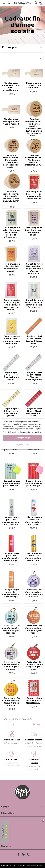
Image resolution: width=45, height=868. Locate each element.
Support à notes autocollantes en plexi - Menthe (11, 483)
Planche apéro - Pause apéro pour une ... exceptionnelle (11, 86)
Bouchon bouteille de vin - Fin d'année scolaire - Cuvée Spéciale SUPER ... (11, 197)
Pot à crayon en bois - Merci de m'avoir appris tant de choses (34, 195)
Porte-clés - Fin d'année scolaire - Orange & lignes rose (34, 629)
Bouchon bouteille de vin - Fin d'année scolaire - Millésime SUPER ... (34, 161)
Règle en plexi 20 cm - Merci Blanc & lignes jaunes (12, 412)
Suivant (37, 724)
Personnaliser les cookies (30, 432)
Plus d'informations (11, 432)
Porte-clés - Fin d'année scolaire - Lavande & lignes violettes (34, 593)
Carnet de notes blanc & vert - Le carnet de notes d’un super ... (34, 304)
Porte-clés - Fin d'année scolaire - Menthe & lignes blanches (11, 629)
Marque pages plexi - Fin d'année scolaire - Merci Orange (11, 593)
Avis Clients (3, 832)
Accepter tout (22, 438)
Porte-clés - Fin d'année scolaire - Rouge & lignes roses (34, 665)
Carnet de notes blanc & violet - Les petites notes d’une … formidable (34, 269)
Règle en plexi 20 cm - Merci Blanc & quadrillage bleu (33, 376)
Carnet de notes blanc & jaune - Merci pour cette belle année (11, 340)
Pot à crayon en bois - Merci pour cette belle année (34, 231)
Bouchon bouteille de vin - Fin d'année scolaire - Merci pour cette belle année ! (11, 161)
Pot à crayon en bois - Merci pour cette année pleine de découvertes (11, 232)
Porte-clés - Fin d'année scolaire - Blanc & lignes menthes (11, 665)
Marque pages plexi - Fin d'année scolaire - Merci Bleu (34, 521)
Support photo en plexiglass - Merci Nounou (34, 701)
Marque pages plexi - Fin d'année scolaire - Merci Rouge (11, 557)
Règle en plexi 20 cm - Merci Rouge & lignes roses (34, 412)
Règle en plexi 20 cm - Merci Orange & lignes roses (34, 340)
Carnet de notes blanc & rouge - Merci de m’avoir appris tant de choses (11, 305)
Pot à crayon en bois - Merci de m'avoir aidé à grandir (12, 267)
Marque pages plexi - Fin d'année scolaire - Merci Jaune (34, 557)
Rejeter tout (22, 445)
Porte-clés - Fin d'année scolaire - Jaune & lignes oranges (11, 702)
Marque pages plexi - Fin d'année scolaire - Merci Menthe (11, 521)
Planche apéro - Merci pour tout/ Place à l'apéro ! (11, 122)
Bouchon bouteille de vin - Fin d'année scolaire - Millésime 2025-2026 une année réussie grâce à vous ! (34, 127)
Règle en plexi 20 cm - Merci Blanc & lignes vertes (12, 376)
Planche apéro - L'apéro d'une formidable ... (34, 85)
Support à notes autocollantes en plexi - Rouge (34, 483)
